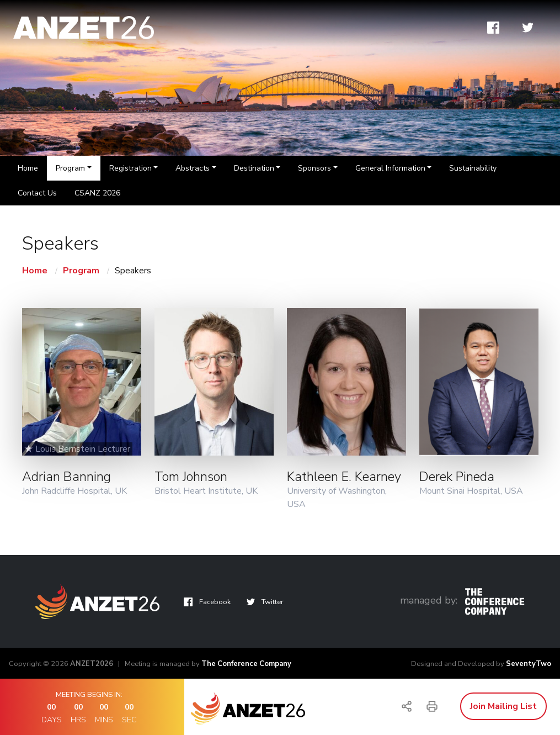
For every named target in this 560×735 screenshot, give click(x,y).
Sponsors (314, 168)
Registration (130, 168)
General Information (390, 168)
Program (70, 168)
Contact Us (37, 193)
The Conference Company (246, 664)
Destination (254, 168)
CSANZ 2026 (97, 193)
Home (28, 168)
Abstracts (193, 168)
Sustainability (473, 168)
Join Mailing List (503, 706)
